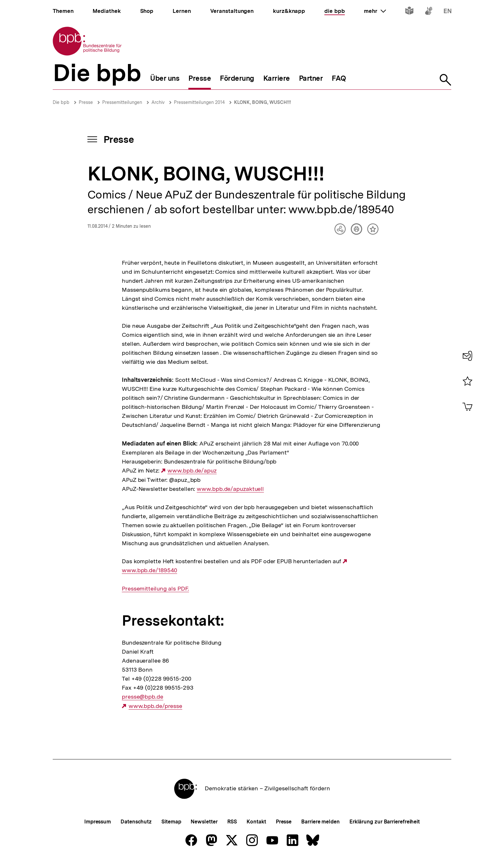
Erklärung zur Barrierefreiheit (385, 822)
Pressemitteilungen (122, 102)
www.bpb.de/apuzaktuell (230, 489)
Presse (86, 102)
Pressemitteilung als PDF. (155, 589)
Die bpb (61, 102)
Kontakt (256, 822)
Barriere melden (320, 822)
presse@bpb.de (143, 697)
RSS (232, 822)
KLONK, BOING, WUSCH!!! (262, 102)
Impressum (98, 822)
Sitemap (171, 822)
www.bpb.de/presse (155, 706)
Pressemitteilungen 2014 (199, 102)
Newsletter (204, 822)
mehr (375, 11)
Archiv (158, 102)
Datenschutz (136, 822)
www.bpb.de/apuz (192, 471)
